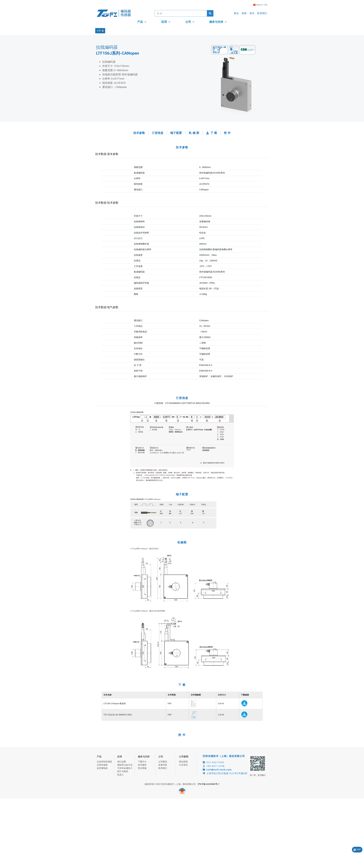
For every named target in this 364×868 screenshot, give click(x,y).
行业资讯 (183, 765)
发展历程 (163, 765)
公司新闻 (184, 757)
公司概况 (163, 762)
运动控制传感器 (104, 762)
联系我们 (262, 13)
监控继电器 (102, 768)
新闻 (244, 13)
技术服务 (142, 765)
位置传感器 (102, 765)
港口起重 (122, 762)
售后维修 (142, 768)
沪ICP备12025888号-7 (208, 784)
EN (266, 5)
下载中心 (142, 762)
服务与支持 (218, 22)
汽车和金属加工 (125, 768)
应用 (166, 22)
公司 (190, 22)
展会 (236, 13)
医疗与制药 (123, 771)
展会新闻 (183, 762)
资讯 (252, 13)
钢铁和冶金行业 (125, 765)
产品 (142, 22)
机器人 (121, 775)
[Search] (210, 13)
